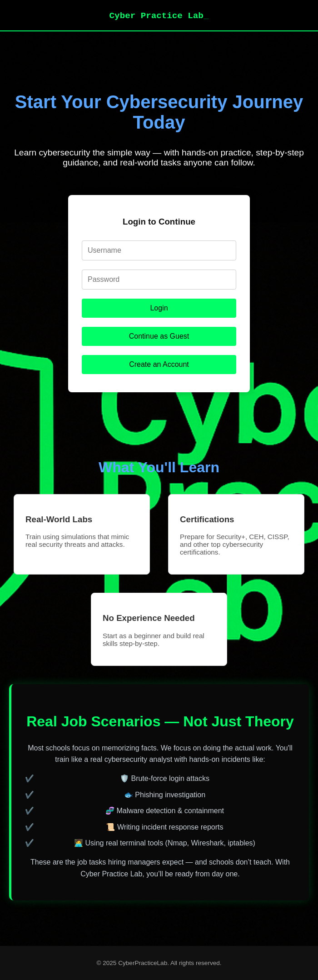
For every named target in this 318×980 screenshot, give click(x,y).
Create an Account (159, 364)
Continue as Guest (159, 336)
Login (159, 308)
